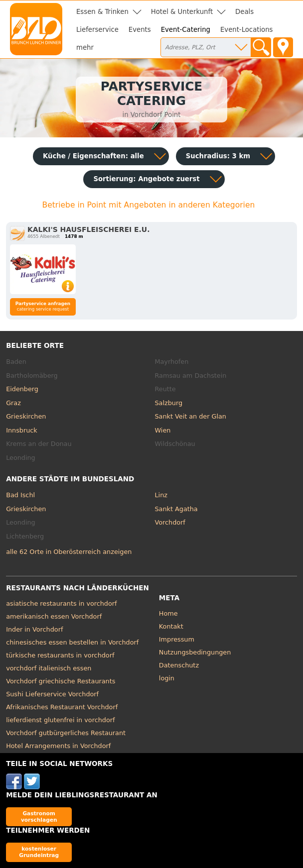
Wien (163, 430)
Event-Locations (247, 30)
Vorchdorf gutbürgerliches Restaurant (66, 733)
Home (168, 613)
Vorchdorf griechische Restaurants (61, 681)
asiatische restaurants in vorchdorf (61, 603)
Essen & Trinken (102, 12)
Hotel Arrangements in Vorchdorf (58, 746)
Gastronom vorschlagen (39, 816)
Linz (161, 495)
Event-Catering (186, 30)
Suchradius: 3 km (218, 156)
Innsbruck (22, 430)
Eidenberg (22, 389)
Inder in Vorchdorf (34, 629)
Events (140, 30)
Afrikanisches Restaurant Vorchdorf (62, 707)
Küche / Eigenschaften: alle (93, 156)
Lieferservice (97, 30)
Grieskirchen (26, 416)
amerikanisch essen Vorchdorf (54, 616)
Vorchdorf (170, 522)
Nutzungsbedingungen (195, 652)
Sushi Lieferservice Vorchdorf (52, 694)
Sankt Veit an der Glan (191, 416)
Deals (244, 12)
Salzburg (169, 403)
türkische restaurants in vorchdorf (60, 655)
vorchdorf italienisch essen (49, 668)
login (167, 678)
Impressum (177, 639)
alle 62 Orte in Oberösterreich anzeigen (69, 552)
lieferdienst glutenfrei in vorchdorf (60, 720)
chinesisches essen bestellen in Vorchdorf (72, 642)
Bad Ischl (20, 495)
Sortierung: (146, 179)
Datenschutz (179, 665)
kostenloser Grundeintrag (39, 852)
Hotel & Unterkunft (182, 12)
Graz (13, 403)
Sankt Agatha (176, 509)
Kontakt (171, 626)
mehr (85, 48)
